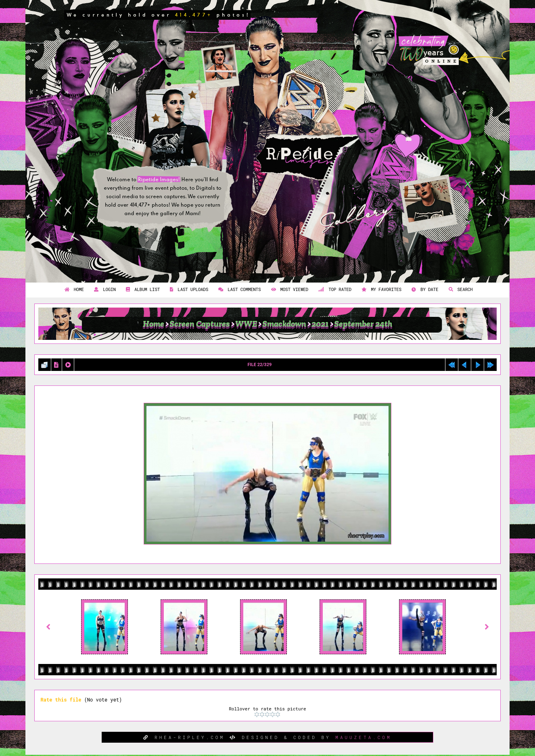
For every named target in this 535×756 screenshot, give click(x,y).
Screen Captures (200, 324)
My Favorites (380, 289)
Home (73, 289)
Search (460, 289)
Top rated (334, 289)
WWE (246, 324)
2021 (320, 324)
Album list (142, 289)
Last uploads (188, 289)
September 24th (363, 324)
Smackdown (284, 324)
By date (424, 289)
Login (104, 289)
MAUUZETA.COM (363, 737)
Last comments (238, 289)
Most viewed (289, 289)
